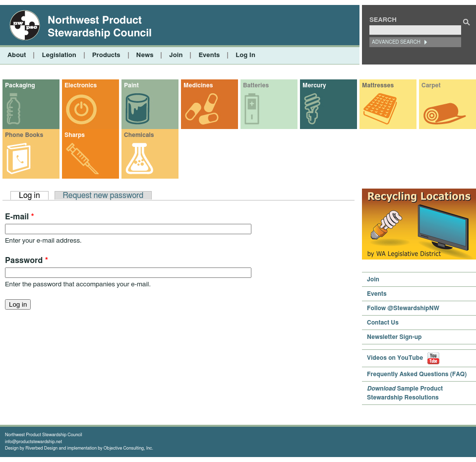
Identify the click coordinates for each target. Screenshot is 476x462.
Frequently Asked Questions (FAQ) (417, 374)
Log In (245, 55)
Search (383, 20)
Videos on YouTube (403, 358)
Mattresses (378, 85)
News (145, 55)
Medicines (198, 85)
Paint (131, 85)
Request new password (103, 196)
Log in (34, 195)
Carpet (431, 85)
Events (209, 55)
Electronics (81, 85)
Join (176, 55)
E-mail (20, 217)
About (17, 55)
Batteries (256, 85)
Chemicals (139, 135)
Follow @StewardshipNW (403, 308)
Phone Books (24, 135)
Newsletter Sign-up (394, 337)
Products (106, 55)
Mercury (314, 85)
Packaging (20, 85)
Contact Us (383, 323)
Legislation (59, 55)
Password (27, 261)
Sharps (75, 135)
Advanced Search (396, 42)
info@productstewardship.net (33, 442)
